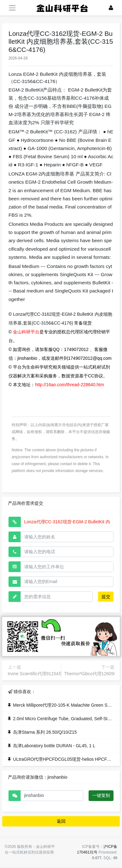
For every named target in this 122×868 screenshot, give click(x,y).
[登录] (111, 8)
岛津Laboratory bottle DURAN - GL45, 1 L (54, 746)
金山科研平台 (26, 332)
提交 (106, 597)
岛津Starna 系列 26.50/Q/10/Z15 (45, 732)
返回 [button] (61, 821)
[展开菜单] (12, 8)
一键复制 (101, 795)
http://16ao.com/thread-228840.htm (70, 385)
